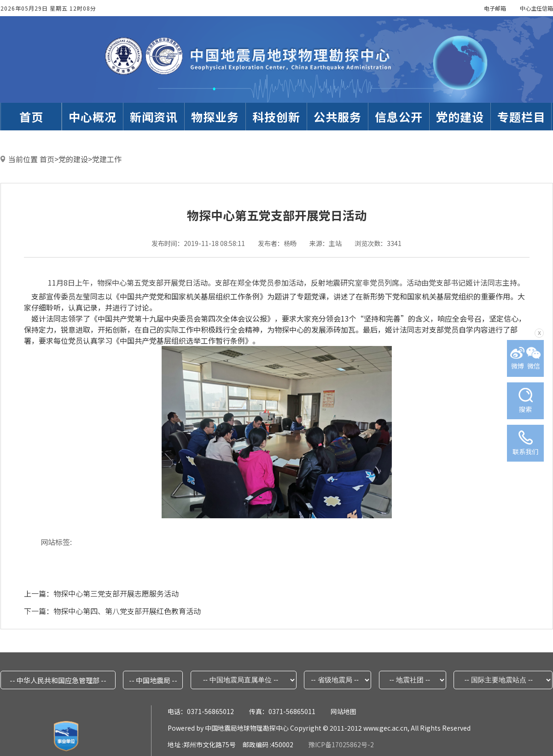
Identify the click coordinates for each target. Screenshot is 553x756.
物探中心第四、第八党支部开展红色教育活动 (127, 611)
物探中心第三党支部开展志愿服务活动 (116, 593)
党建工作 (107, 159)
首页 (47, 159)
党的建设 (73, 159)
